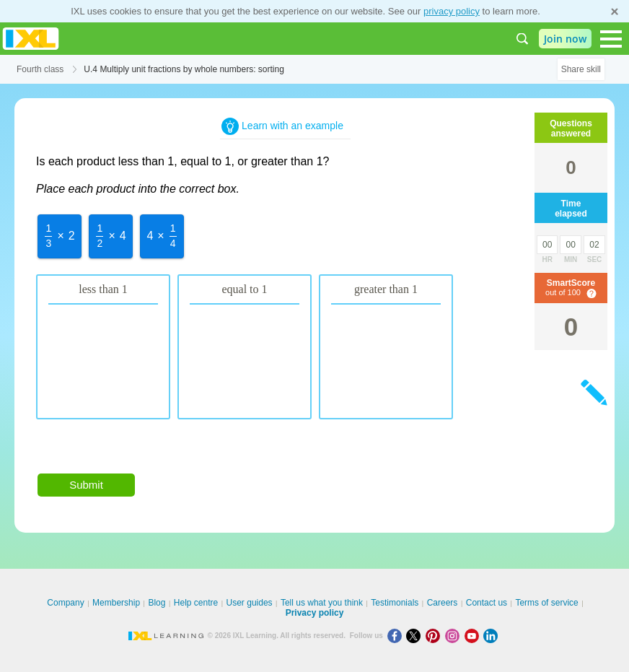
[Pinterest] (435, 636)
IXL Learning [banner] (31, 39)
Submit (86, 485)
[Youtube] (474, 636)
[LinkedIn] (492, 636)
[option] (60, 236)
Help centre (196, 603)
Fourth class (40, 69)
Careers (443, 603)
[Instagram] (455, 636)
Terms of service (546, 603)
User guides (250, 603)
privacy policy (452, 11)
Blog (157, 603)
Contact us (487, 603)
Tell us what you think (322, 603)
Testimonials (395, 603)
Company (65, 603)
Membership (116, 603)
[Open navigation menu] (611, 39)
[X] (416, 636)
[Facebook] (397, 636)
